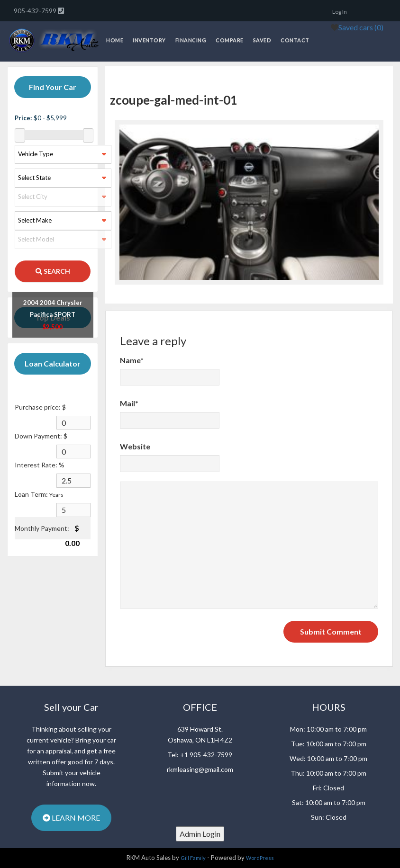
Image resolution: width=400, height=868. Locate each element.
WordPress (260, 858)
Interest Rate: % (40, 465)
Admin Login (200, 834)
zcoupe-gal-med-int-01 (174, 100)
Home (115, 40)
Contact (295, 40)
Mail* (129, 403)
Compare (230, 40)
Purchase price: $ (40, 407)
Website (135, 446)
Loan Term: (39, 494)
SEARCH (53, 271)
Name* (132, 360)
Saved (262, 40)
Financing (191, 40)
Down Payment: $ (41, 436)
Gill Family (193, 858)
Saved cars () (361, 27)
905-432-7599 (36, 11)
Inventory (149, 40)
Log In (340, 12)
